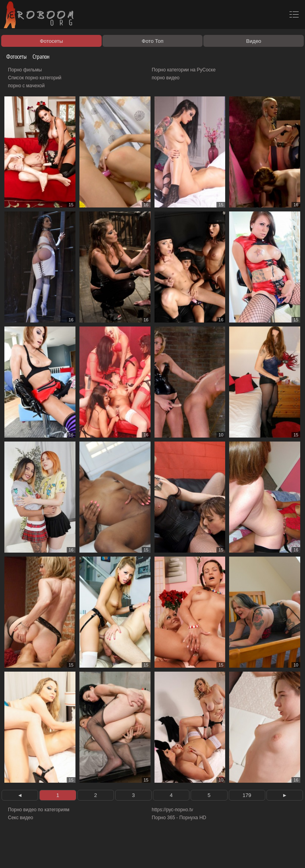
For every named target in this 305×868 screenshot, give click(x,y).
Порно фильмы (25, 70)
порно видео (166, 78)
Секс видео (21, 818)
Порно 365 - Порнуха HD (179, 818)
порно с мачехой (26, 86)
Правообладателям (73, 853)
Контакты (138, 853)
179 (247, 795)
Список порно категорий (35, 78)
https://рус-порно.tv (172, 810)
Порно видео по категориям (39, 810)
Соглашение (110, 853)
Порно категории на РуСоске (184, 70)
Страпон (38, 57)
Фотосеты (14, 57)
